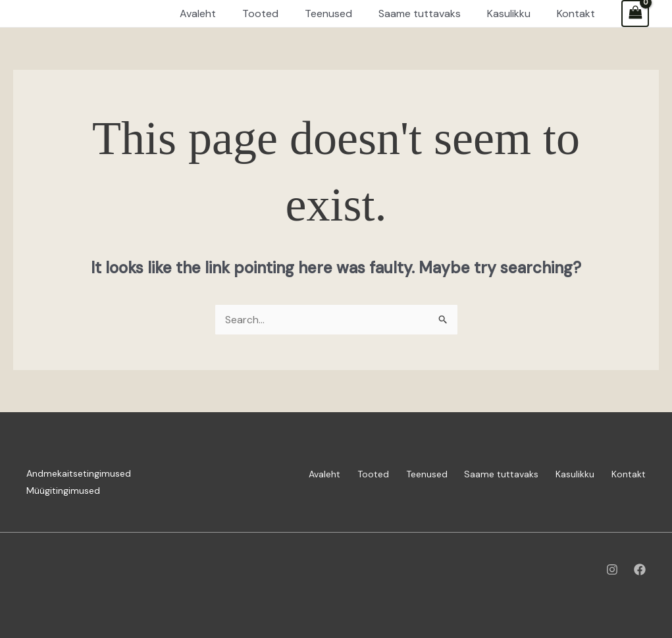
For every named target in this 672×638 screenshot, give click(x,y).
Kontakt (629, 473)
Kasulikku (572, 473)
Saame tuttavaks (495, 473)
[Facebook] (640, 570)
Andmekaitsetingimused (79, 473)
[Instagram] (612, 570)
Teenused (416, 473)
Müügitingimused (63, 491)
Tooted (359, 473)
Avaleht (307, 473)
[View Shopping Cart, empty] (635, 13)
